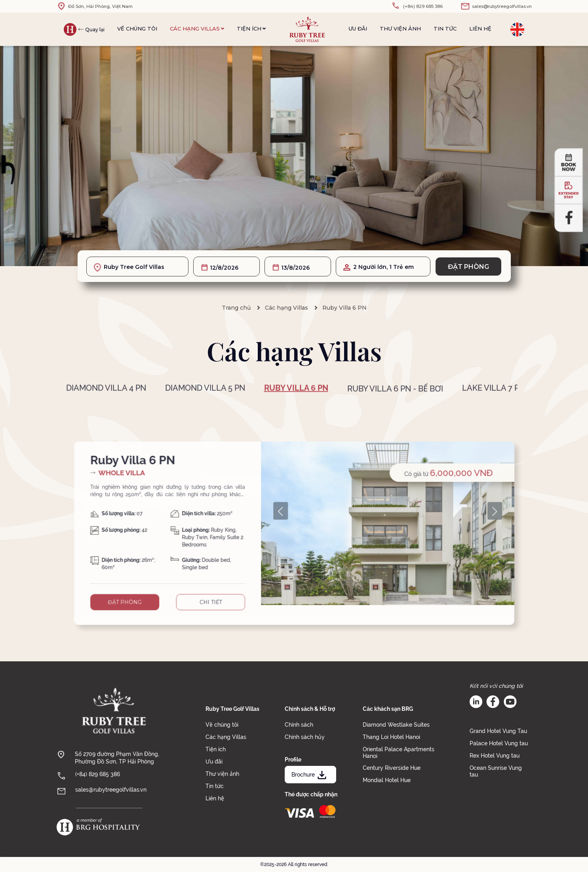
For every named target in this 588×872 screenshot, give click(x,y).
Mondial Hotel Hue (387, 780)
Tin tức (445, 29)
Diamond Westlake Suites (396, 725)
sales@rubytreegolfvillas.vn (111, 790)
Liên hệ (480, 29)
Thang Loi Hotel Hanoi (391, 737)
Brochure (310, 775)
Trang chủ (236, 308)
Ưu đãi (358, 29)
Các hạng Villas (197, 29)
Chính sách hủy (305, 737)
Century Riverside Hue (392, 768)
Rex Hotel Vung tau (495, 756)
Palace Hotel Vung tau (499, 743)
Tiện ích (251, 29)
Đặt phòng (468, 267)
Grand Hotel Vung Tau (498, 731)
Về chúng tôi (137, 29)
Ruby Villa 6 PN (344, 308)
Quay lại (95, 30)
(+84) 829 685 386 (98, 774)
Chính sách (299, 725)
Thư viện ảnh (400, 29)
